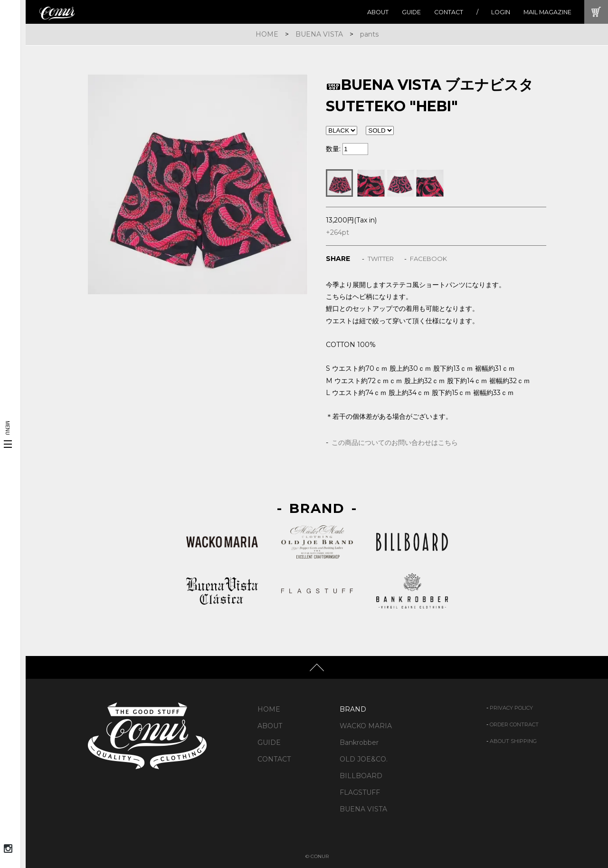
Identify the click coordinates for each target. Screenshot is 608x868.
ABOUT (378, 12)
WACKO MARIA (366, 726)
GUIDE (411, 12)
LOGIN (501, 12)
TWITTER (381, 259)
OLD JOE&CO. (364, 759)
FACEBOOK (428, 259)
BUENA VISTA (319, 34)
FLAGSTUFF (360, 792)
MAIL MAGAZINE (547, 12)
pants (369, 34)
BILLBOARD (361, 776)
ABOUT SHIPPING (513, 741)
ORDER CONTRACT (514, 724)
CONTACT (449, 12)
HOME (267, 34)
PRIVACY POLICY (511, 708)
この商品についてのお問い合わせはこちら (395, 443)
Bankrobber (359, 743)
